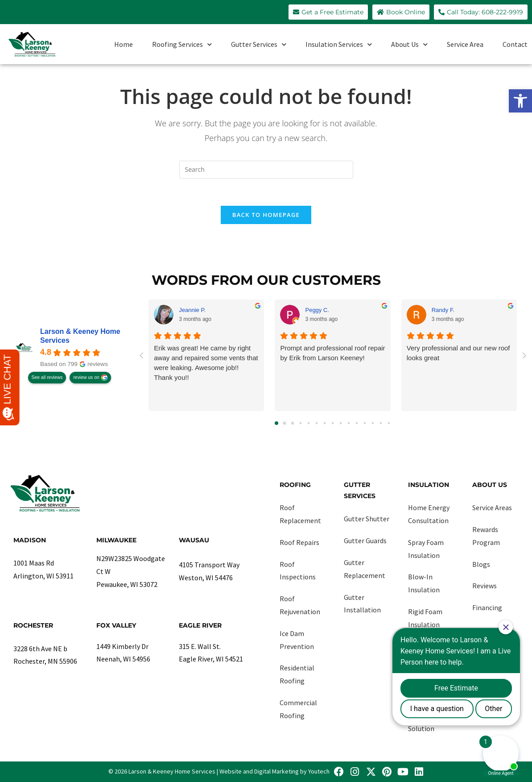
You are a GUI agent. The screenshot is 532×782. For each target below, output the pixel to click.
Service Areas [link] (492, 507)
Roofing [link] (295, 485)
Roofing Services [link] (182, 44)
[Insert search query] (266, 170)
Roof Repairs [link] (299, 542)
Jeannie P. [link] (192, 310)
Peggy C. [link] (317, 310)
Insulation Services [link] (339, 44)
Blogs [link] (481, 564)
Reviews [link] (485, 586)
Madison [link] (30, 540)
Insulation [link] (429, 485)
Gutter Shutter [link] (367, 519)
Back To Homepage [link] (266, 215)
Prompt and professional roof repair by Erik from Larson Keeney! (332, 353)
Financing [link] (487, 607)
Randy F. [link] (443, 310)
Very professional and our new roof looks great (458, 353)
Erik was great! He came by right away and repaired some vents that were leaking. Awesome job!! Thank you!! (206, 363)
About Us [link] (409, 44)
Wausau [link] (194, 540)
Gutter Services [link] (259, 44)
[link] (520, 101)
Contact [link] (515, 44)
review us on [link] (86, 377)
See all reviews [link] (47, 377)
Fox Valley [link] (116, 625)
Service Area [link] (465, 44)
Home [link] (124, 44)
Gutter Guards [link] (365, 541)
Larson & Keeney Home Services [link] (80, 336)
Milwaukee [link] (116, 540)
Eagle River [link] (200, 625)
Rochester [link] (33, 625)
